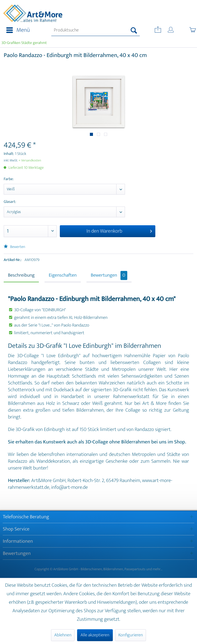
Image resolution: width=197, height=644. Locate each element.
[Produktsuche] (96, 30)
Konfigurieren (130, 635)
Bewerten (14, 247)
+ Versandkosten (30, 161)
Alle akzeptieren (95, 635)
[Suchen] (134, 30)
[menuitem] (16, 30)
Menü (18, 30)
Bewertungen (109, 275)
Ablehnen (63, 635)
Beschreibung (21, 275)
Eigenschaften (63, 275)
